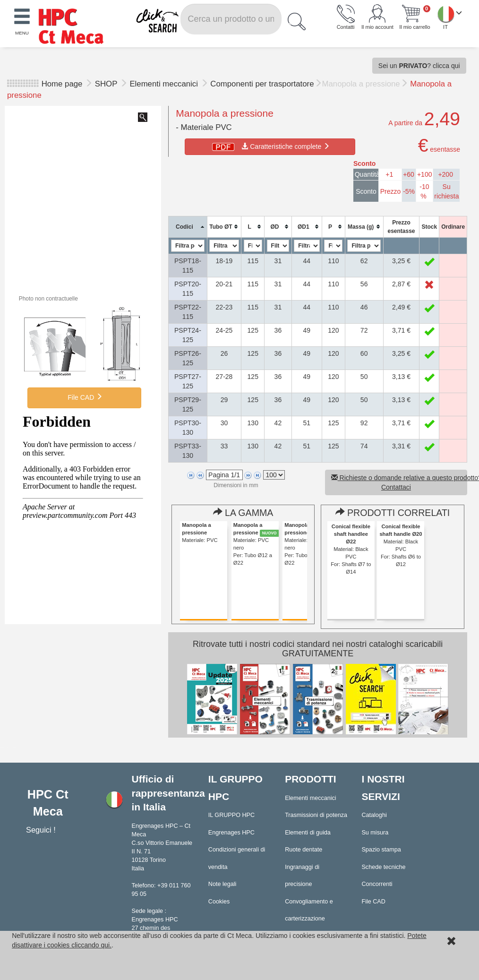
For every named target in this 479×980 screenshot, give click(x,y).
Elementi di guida (308, 833)
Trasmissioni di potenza (316, 815)
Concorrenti (377, 884)
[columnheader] (188, 227)
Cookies (219, 902)
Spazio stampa (381, 850)
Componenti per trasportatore (262, 84)
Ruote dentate (304, 850)
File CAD (84, 397)
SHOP (107, 84)
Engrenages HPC (231, 833)
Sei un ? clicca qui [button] (419, 66)
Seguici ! (42, 830)
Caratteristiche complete (270, 146)
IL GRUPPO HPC (231, 815)
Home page (62, 84)
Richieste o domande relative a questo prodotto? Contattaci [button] (399, 482)
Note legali (222, 884)
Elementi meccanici (165, 84)
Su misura (375, 833)
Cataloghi (374, 815)
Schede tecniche (383, 867)
